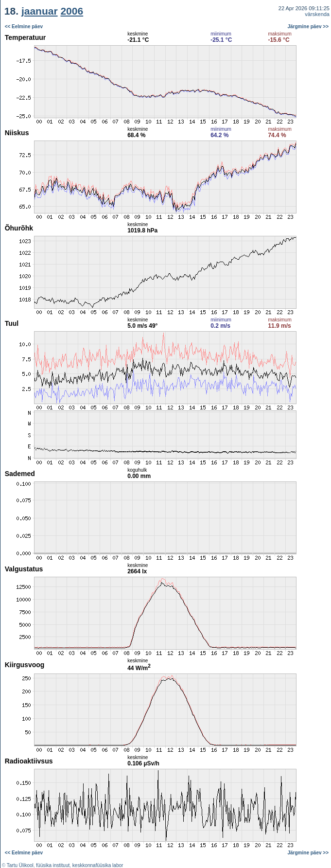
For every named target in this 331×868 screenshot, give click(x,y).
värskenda (317, 14)
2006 (72, 11)
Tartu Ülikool (20, 865)
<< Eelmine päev (24, 27)
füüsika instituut (53, 865)
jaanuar (40, 11)
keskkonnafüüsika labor (98, 865)
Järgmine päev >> (308, 27)
